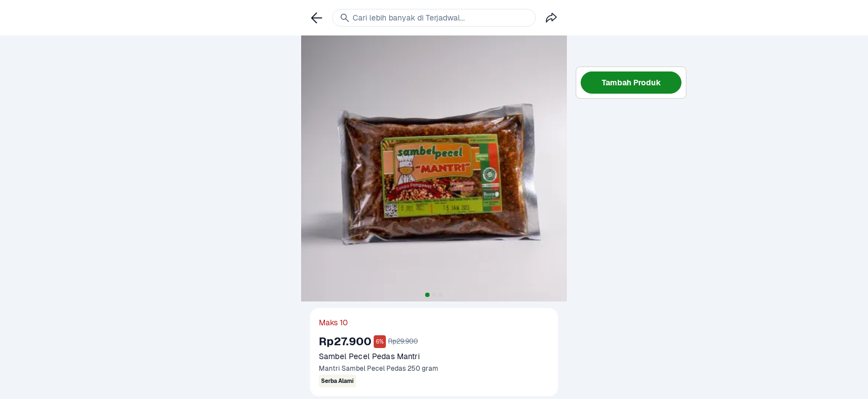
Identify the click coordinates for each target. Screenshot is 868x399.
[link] (317, 18)
